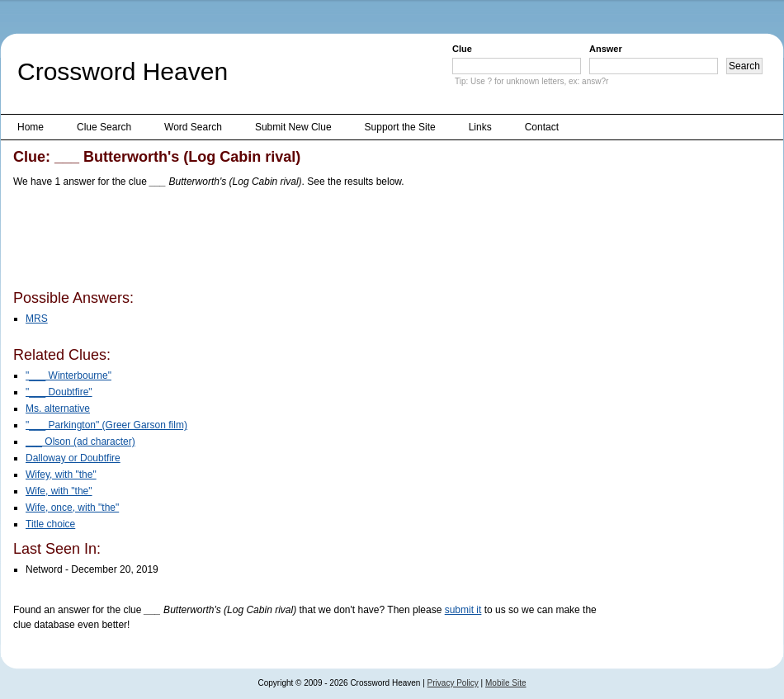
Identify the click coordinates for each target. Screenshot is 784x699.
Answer (606, 49)
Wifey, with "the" (61, 475)
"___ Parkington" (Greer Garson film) (106, 425)
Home (31, 127)
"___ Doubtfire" (59, 392)
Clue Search (104, 127)
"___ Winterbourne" (68, 375)
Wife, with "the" (59, 491)
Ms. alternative (58, 409)
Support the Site (400, 127)
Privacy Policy (453, 683)
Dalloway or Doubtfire (73, 458)
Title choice (50, 524)
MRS (37, 319)
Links (480, 127)
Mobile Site (505, 683)
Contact (542, 127)
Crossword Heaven (123, 71)
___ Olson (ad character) (80, 442)
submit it (463, 610)
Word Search (193, 127)
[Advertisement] (314, 242)
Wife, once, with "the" (72, 508)
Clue (462, 49)
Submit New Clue (293, 127)
